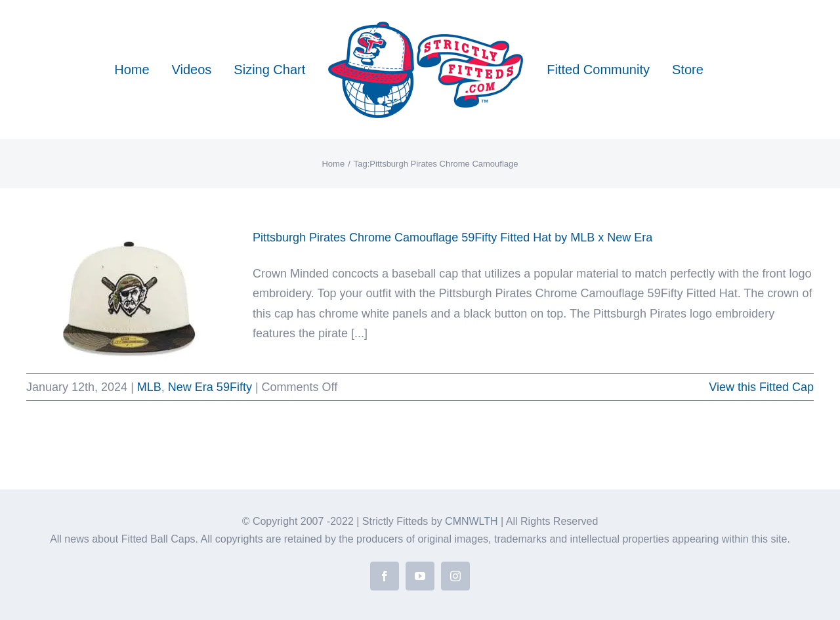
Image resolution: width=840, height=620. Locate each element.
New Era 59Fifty (210, 387)
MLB (149, 387)
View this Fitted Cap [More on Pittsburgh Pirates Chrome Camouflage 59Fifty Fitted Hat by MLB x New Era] (761, 387)
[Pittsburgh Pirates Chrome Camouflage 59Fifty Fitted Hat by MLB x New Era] (131, 294)
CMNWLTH (472, 521)
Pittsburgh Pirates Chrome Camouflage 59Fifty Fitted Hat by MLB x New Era (452, 238)
